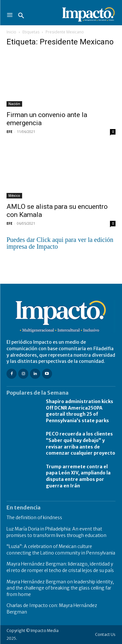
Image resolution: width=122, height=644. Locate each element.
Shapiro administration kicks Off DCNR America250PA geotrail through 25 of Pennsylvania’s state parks (80, 411)
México (14, 196)
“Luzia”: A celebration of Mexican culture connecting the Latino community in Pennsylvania (61, 550)
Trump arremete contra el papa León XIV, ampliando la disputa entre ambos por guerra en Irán (78, 476)
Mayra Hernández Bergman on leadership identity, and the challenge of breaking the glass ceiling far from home (60, 588)
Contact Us (105, 634)
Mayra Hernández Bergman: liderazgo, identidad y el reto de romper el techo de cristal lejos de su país (60, 567)
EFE (9, 131)
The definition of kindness (34, 518)
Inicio (11, 32)
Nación (14, 104)
